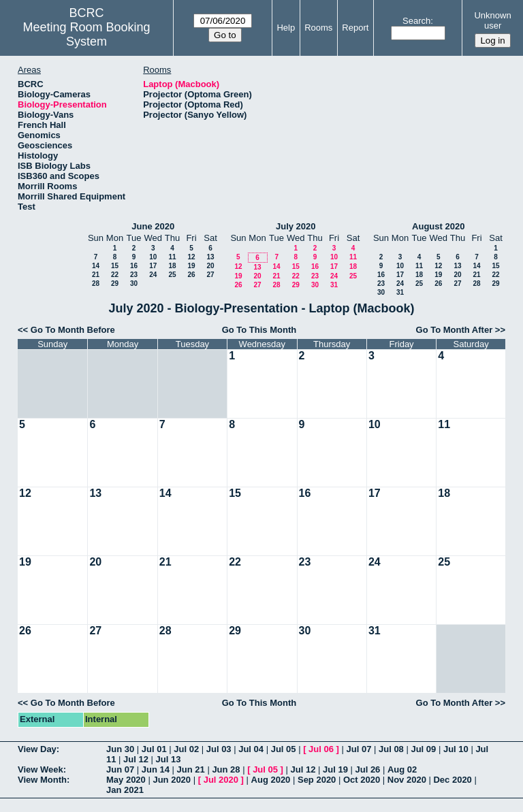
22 (115, 275)
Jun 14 (156, 769)
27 (210, 275)
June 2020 (153, 226)
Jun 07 (120, 769)
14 (96, 266)
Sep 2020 (317, 780)
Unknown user (492, 20)
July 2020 (296, 226)
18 (172, 266)
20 (210, 266)
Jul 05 (284, 749)
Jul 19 (335, 769)
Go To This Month (259, 330)
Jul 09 (423, 749)
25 (172, 275)
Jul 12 (136, 759)
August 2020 (438, 226)
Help (286, 28)
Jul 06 (321, 749)
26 (191, 275)
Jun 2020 (172, 780)
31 (334, 285)
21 (96, 275)
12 (191, 257)
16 (134, 266)
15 (115, 266)
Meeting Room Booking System (87, 34)
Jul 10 (456, 749)
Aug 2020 (271, 780)
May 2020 (126, 780)
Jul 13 (169, 759)
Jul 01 (154, 749)
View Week (41, 769)
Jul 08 (391, 749)
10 (153, 257)
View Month (42, 780)
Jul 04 (251, 749)
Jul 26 (368, 769)
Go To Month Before (73, 330)
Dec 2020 (452, 780)
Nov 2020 (407, 780)
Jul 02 (186, 749)
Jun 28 (226, 769)
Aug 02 (402, 769)
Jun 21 (191, 769)
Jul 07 (359, 749)
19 (191, 266)
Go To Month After (455, 330)
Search (416, 21)
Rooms (318, 28)
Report (355, 28)
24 (153, 275)
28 (96, 283)
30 (134, 283)
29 (115, 283)
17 (153, 266)
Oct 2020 (362, 780)
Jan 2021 (125, 790)
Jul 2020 (221, 780)
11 (172, 257)
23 (134, 275)
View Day (37, 749)
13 (210, 257)
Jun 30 (120, 749)
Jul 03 (219, 749)
